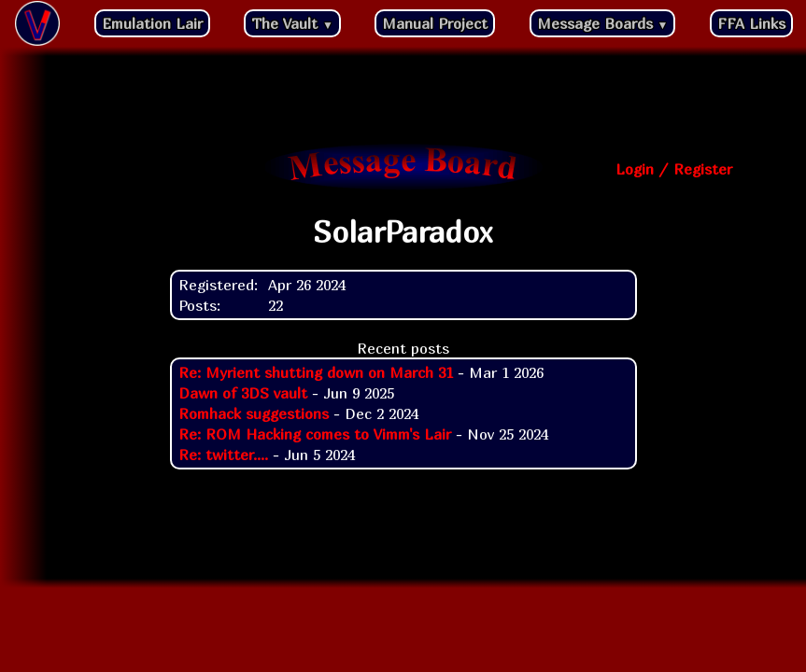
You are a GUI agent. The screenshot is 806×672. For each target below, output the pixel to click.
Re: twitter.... (223, 455)
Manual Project (435, 23)
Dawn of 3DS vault (243, 393)
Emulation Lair (152, 23)
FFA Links (751, 23)
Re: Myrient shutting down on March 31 (316, 372)
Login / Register (674, 169)
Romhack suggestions (254, 413)
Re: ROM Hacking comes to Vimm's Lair (315, 434)
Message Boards (603, 23)
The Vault (292, 23)
